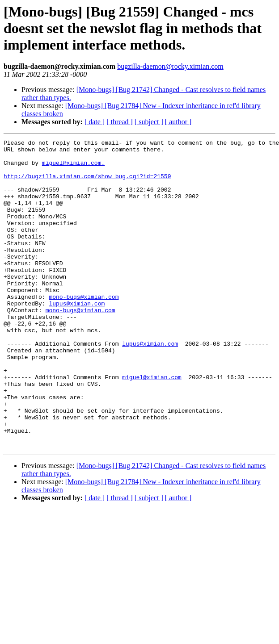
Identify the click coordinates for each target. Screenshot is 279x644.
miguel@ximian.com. (73, 168)
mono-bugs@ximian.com (84, 329)
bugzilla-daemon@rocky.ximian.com (170, 66)
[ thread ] (120, 122)
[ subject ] (149, 122)
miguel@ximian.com (152, 425)
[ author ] (178, 122)
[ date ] (95, 122)
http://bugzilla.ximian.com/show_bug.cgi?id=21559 (87, 184)
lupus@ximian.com (77, 337)
